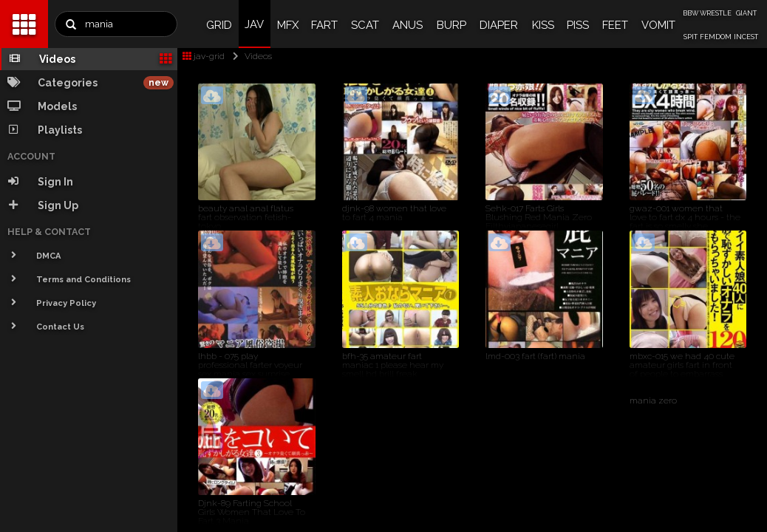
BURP (451, 25)
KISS (543, 25)
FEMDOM (716, 37)
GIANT (746, 13)
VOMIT (658, 25)
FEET (615, 25)
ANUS (408, 25)
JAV (254, 24)
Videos (249, 56)
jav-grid (204, 56)
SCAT (365, 25)
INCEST (746, 37)
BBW (691, 13)
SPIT (691, 37)
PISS (578, 25)
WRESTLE (716, 13)
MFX (288, 25)
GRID (219, 25)
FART (324, 25)
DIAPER (499, 25)
